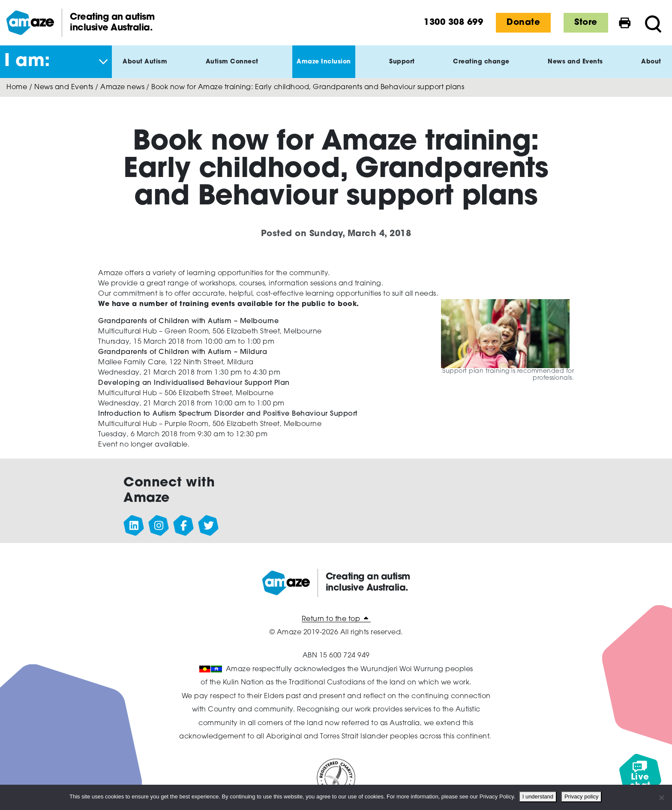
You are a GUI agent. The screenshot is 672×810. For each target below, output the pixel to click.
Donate (523, 23)
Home (17, 87)
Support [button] (402, 69)
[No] (661, 798)
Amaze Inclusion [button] (324, 69)
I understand (538, 796)
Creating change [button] (481, 69)
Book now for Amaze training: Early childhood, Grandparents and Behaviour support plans (308, 87)
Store (586, 23)
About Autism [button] (145, 69)
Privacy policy (582, 796)
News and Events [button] (575, 69)
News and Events (64, 87)
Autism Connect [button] (232, 69)
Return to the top (336, 619)
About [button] (651, 69)
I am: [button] (27, 62)
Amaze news (122, 87)
